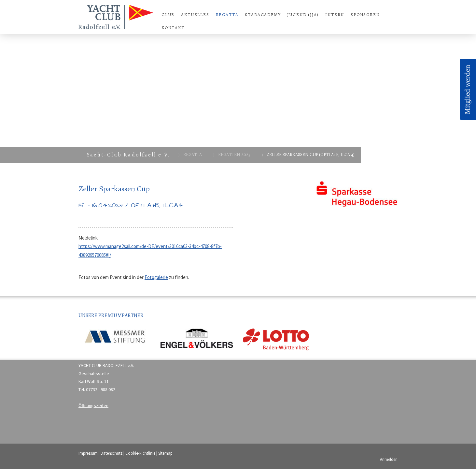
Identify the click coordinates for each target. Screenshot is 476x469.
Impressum (88, 453)
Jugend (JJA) (303, 15)
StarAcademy (263, 15)
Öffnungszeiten (93, 405)
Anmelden (389, 459)
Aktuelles (195, 15)
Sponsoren (365, 15)
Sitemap (165, 453)
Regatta (227, 15)
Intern (335, 15)
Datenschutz (112, 453)
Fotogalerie (156, 277)
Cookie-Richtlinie (140, 453)
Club (168, 15)
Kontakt (173, 28)
